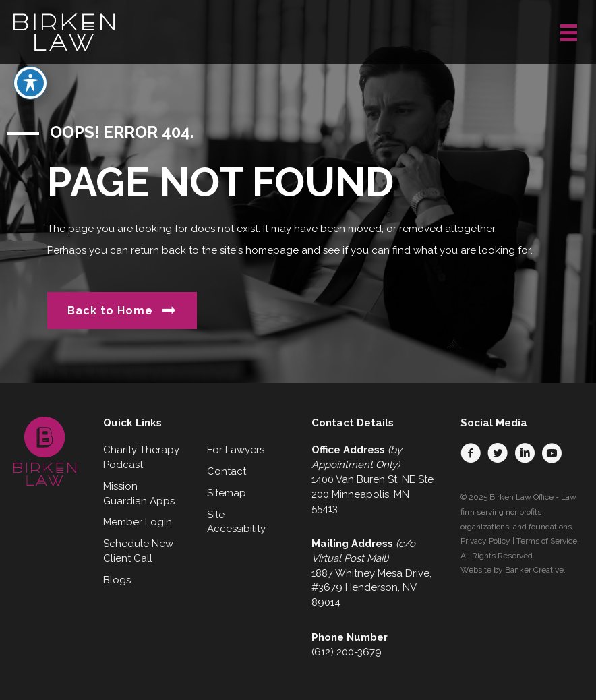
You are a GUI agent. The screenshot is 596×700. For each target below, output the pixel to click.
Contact (227, 471)
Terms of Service (547, 541)
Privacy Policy (485, 541)
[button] (471, 453)
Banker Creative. (535, 570)
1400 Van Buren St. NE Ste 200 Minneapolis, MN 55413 (372, 494)
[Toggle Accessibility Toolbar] (30, 54)
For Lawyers (236, 450)
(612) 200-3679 (347, 652)
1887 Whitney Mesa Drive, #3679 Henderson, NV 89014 (371, 588)
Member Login (138, 522)
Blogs (117, 580)
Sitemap (227, 493)
